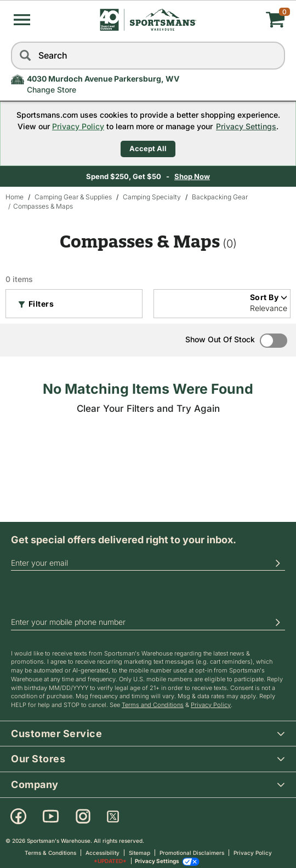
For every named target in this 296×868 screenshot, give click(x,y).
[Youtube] (51, 817)
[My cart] (239, 20)
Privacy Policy (78, 126)
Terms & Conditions (50, 853)
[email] (148, 563)
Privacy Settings (246, 126)
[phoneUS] (148, 623)
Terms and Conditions (153, 705)
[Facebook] (18, 817)
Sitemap (140, 853)
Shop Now (245, 176)
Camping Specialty (152, 197)
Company (153, 784)
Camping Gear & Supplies (73, 197)
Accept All (148, 148)
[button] (22, 20)
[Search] (25, 56)
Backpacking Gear (220, 197)
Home (15, 197)
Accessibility (103, 853)
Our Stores (153, 758)
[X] (113, 817)
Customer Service (153, 733)
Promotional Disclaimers (192, 853)
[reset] (274, 56)
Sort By (269, 297)
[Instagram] (83, 817)
